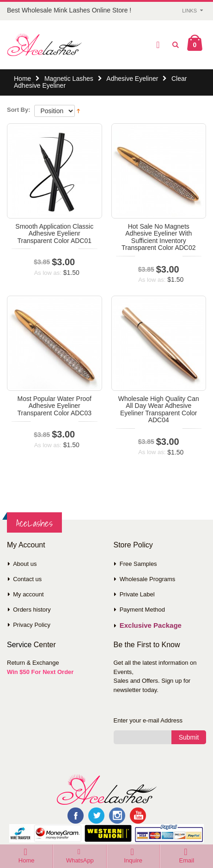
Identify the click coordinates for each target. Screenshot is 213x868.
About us (25, 564)
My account (28, 594)
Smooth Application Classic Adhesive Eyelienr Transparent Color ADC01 (54, 234)
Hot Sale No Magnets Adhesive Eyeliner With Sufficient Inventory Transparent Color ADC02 (159, 237)
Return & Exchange (33, 663)
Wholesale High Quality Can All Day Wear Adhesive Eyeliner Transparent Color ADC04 (159, 409)
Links (189, 11)
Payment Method (142, 610)
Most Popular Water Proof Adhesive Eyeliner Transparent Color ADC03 (54, 406)
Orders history (32, 610)
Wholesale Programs (148, 579)
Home (22, 79)
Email (187, 860)
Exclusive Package (151, 625)
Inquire (133, 860)
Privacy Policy (32, 625)
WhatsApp (80, 860)
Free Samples (138, 564)
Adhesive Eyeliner (132, 79)
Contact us (27, 579)
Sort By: (19, 110)
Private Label (137, 594)
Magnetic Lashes (69, 79)
